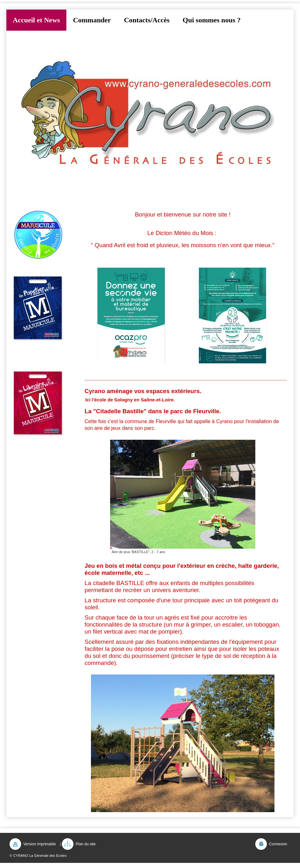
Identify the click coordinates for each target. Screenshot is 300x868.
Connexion (278, 844)
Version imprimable (40, 844)
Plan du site (86, 844)
